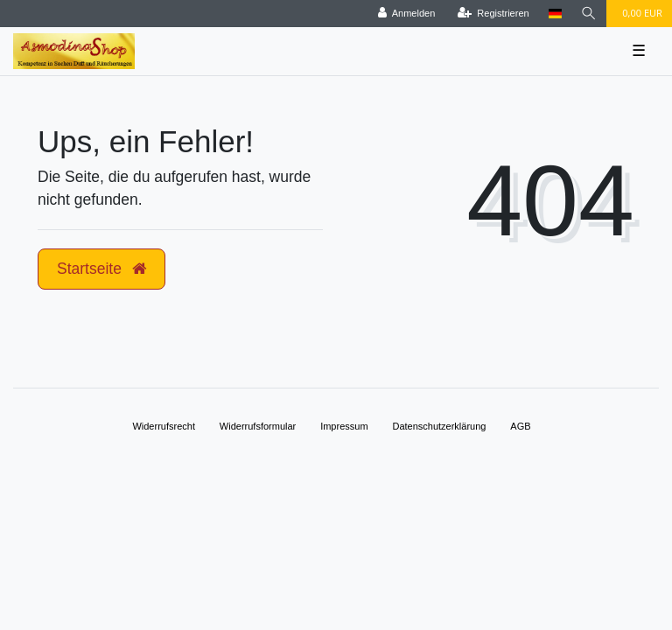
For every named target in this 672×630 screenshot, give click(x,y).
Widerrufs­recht (164, 426)
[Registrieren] (493, 14)
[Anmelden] (407, 14)
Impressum (344, 426)
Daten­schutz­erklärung (439, 426)
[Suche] (589, 14)
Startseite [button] (101, 269)
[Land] (555, 14)
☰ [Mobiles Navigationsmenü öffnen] (639, 51)
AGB (520, 426)
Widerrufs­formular (258, 426)
